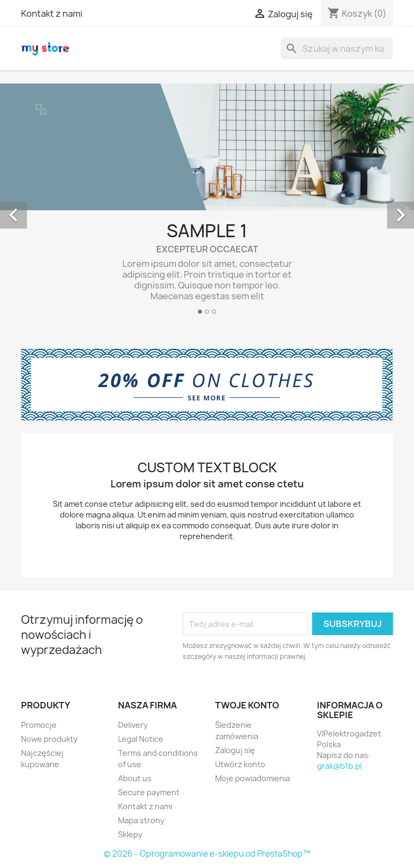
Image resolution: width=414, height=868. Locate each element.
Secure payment (149, 792)
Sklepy (130, 834)
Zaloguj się (235, 750)
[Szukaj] (337, 49)
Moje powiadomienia (253, 778)
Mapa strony (141, 820)
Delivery (133, 725)
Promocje (39, 725)
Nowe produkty (49, 739)
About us (135, 778)
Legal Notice (141, 739)
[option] (207, 203)
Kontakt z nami (52, 13)
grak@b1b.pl (339, 766)
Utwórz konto (240, 764)
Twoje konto (247, 705)
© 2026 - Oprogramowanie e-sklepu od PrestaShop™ (207, 854)
